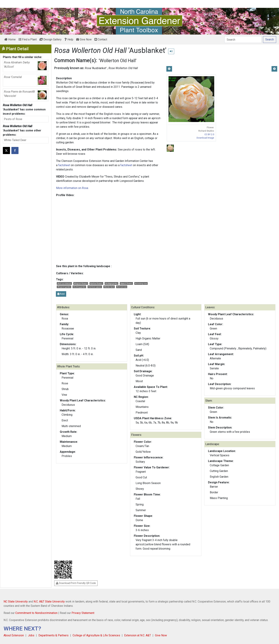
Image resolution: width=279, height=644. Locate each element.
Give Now (84, 39)
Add (61, 294)
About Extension (14, 635)
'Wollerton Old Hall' (118, 61)
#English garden (64, 287)
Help (69, 39)
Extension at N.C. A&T (138, 635)
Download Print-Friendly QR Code (76, 583)
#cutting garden (79, 287)
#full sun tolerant (64, 283)
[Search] (243, 40)
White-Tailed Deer (15, 140)
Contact (101, 39)
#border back (109, 287)
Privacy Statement (83, 613)
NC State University (16, 602)
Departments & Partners (53, 635)
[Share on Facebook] (15, 150)
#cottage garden (111, 283)
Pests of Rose (13, 119)
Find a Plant (28, 39)
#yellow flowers (96, 283)
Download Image (205, 138)
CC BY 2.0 (209, 134)
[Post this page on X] (6, 150)
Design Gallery (51, 39)
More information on (72, 188)
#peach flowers (126, 283)
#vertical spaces (95, 287)
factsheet (64, 165)
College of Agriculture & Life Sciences (96, 635)
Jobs (31, 635)
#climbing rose (141, 283)
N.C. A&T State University (49, 602)
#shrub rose (122, 287)
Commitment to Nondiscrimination (36, 613)
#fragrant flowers (81, 283)
